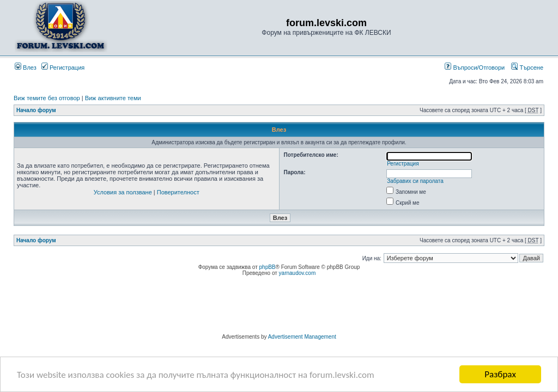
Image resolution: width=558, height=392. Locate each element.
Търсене (527, 68)
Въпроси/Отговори (475, 68)
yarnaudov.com (298, 273)
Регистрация (63, 68)
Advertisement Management (302, 337)
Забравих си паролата (415, 181)
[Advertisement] (279, 307)
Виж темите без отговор (47, 98)
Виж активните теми (113, 98)
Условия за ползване (123, 192)
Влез (26, 68)
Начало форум (36, 110)
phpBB (268, 267)
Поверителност (178, 192)
